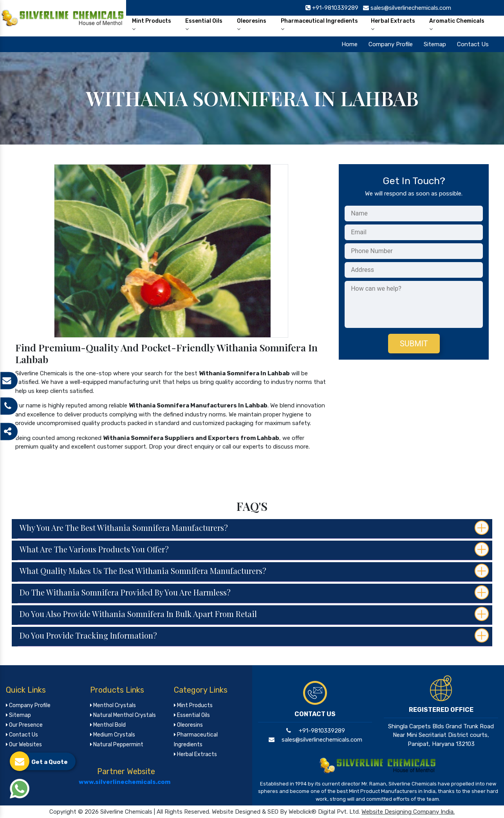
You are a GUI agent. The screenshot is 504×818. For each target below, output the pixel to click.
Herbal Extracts (393, 25)
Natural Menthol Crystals (123, 715)
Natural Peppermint (117, 745)
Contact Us (473, 44)
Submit (414, 344)
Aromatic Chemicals (457, 25)
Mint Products (152, 25)
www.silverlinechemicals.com (125, 782)
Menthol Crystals (113, 705)
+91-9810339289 (315, 731)
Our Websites (24, 745)
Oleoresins (252, 25)
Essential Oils (204, 25)
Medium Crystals (113, 735)
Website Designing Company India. (408, 812)
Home (350, 44)
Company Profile (391, 44)
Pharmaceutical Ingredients (319, 25)
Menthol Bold (108, 725)
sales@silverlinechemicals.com (315, 740)
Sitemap (435, 44)
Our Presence (24, 725)
